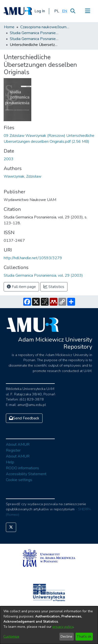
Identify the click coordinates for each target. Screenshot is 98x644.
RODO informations (22, 468)
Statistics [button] (54, 287)
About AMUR (18, 444)
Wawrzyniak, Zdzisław (22, 176)
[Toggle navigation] (87, 11)
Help (10, 462)
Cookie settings (19, 480)
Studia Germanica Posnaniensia (34, 33)
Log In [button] (40, 11)
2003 (9, 159)
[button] (57, 11)
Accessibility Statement (26, 474)
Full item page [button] (21, 287)
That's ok (84, 637)
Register (13, 450)
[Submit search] (73, 11)
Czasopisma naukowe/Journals (45, 27)
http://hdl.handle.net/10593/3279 (33, 258)
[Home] (18, 11)
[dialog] (49, 625)
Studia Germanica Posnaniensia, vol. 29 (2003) (34, 39)
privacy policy (63, 627)
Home (9, 27)
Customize (11, 637)
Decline (66, 637)
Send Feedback (24, 418)
